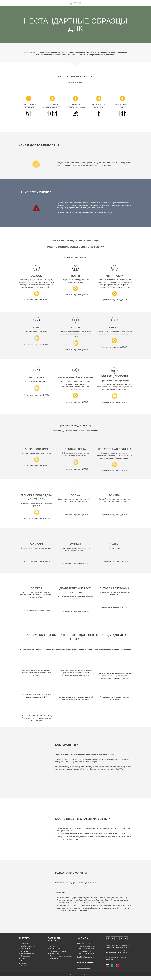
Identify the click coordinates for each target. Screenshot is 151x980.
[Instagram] (117, 938)
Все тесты (24, 965)
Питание (24, 961)
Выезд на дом (54, 953)
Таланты (24, 963)
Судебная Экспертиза (28, 946)
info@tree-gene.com (88, 957)
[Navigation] (130, 3)
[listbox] (114, 965)
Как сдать (53, 946)
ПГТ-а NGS (24, 951)
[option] (112, 965)
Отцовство (24, 943)
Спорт (23, 958)
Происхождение (26, 956)
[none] (108, 965)
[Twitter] (113, 938)
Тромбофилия (25, 948)
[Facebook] (108, 938)
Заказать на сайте (56, 948)
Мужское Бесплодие (27, 953)
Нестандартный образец (58, 951)
